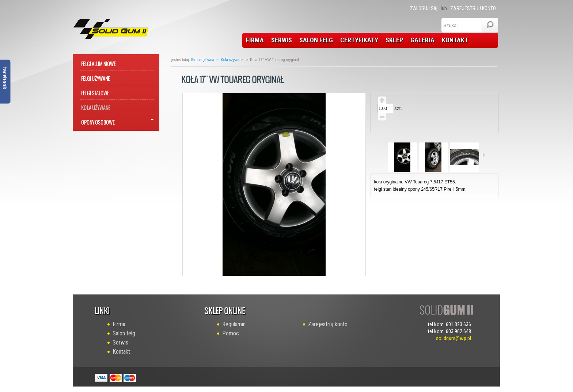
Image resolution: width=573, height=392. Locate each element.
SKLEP (394, 40)
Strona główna (202, 60)
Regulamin (234, 324)
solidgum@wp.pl (454, 338)
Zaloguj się (424, 8)
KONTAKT (455, 40)
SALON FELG (316, 40)
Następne (484, 155)
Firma (119, 324)
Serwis (120, 342)
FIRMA (255, 40)
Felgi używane (96, 77)
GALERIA (422, 40)
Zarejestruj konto (473, 8)
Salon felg (124, 333)
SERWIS (282, 40)
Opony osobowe (98, 121)
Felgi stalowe (95, 92)
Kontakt (121, 352)
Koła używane (96, 106)
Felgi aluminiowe (98, 63)
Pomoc (231, 333)
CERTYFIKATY (359, 40)
